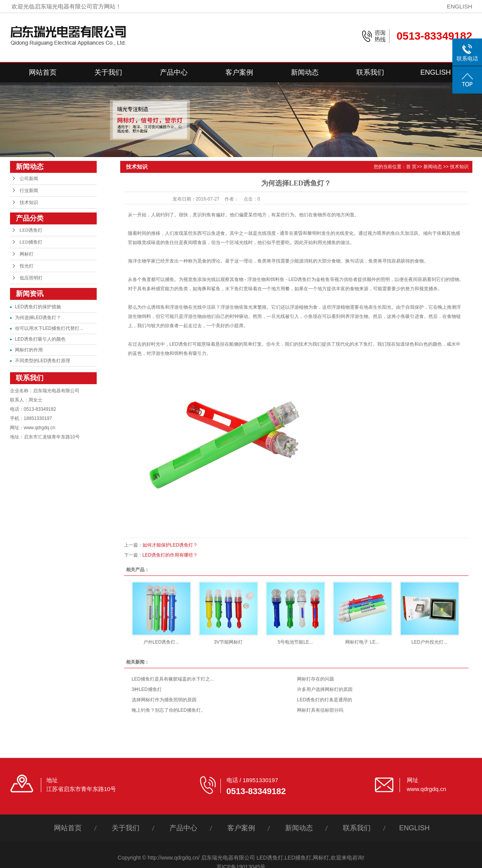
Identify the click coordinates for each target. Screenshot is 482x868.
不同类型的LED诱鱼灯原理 (43, 361)
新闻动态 (305, 72)
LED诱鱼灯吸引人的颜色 (40, 339)
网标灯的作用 (29, 350)
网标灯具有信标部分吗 (320, 710)
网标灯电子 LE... (362, 642)
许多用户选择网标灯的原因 (325, 689)
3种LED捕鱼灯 (147, 689)
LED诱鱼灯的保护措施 (38, 307)
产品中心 (174, 72)
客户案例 (239, 72)
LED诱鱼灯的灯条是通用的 (325, 700)
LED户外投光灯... (429, 642)
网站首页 (43, 72)
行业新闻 (29, 191)
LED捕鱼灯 (31, 242)
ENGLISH (460, 6)
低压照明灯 (31, 278)
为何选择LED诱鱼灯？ (38, 318)
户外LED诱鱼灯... (161, 642)
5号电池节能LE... (295, 642)
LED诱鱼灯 (31, 230)
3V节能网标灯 (228, 642)
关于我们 (108, 72)
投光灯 (27, 266)
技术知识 (29, 202)
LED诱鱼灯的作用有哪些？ (170, 555)
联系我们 (370, 72)
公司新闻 (29, 179)
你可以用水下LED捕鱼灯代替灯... (49, 328)
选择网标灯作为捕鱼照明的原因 (164, 700)
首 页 (411, 167)
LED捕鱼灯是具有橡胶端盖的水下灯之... (173, 679)
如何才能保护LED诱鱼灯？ (170, 545)
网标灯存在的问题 (316, 679)
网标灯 (27, 254)
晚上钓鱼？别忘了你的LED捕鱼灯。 (169, 710)
